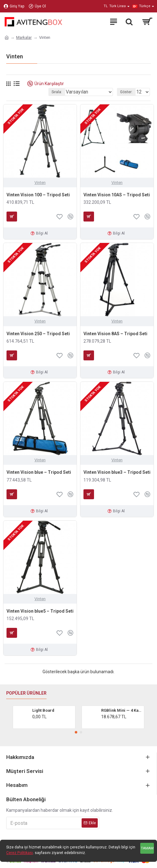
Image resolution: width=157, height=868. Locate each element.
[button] (76, 732)
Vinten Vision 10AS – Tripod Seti (117, 195)
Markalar (24, 37)
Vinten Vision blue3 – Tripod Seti (117, 472)
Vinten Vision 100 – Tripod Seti (38, 195)
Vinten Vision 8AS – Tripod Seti (115, 334)
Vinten (40, 183)
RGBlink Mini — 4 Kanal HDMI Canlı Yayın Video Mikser (122, 710)
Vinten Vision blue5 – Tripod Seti (40, 611)
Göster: (126, 92)
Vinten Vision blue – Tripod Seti (39, 472)
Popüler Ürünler (26, 693)
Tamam (147, 848)
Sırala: (57, 92)
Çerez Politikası (20, 853)
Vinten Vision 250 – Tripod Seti (38, 334)
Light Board (43, 710)
